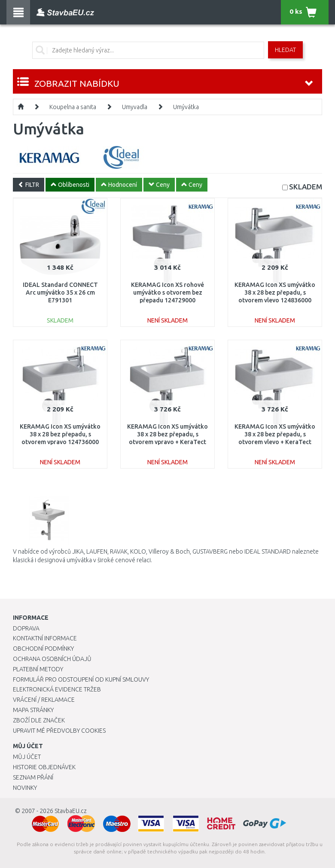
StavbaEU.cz (71, 811)
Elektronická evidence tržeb (57, 689)
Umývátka (186, 107)
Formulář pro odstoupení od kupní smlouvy (81, 679)
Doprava (26, 628)
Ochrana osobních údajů (52, 659)
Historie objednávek (44, 767)
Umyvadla (135, 107)
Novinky (25, 788)
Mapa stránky (33, 710)
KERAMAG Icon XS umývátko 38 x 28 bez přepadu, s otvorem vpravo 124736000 (60, 434)
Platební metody (38, 669)
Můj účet (27, 757)
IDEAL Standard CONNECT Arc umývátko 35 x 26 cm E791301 (60, 292)
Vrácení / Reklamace (44, 700)
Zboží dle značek (39, 720)
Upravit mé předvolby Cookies (59, 731)
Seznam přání (33, 777)
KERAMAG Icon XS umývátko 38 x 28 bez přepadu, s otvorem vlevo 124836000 (275, 292)
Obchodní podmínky (43, 649)
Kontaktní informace (45, 638)
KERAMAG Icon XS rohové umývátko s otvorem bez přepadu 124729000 (167, 292)
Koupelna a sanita (73, 107)
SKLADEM (306, 187)
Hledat (285, 50)
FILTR (29, 185)
